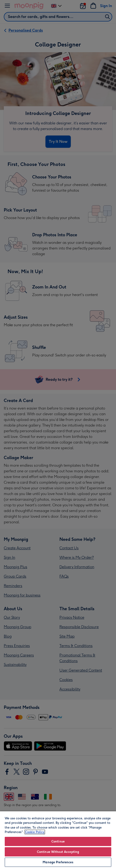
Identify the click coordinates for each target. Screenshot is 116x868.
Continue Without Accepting (58, 852)
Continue (58, 841)
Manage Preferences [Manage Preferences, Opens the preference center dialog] (58, 862)
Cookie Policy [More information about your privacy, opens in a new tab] (35, 832)
